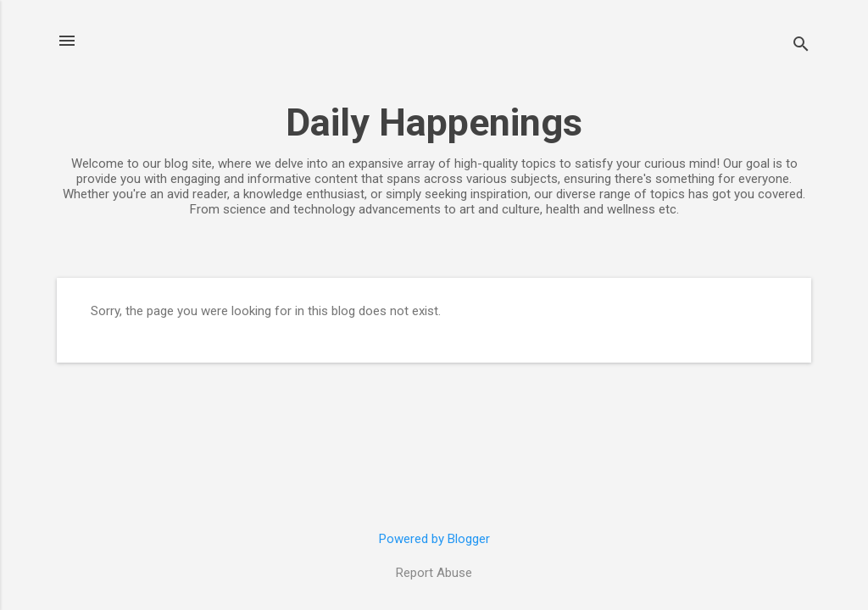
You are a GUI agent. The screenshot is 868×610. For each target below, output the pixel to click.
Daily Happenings (434, 122)
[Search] (801, 46)
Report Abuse (434, 573)
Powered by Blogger (434, 539)
